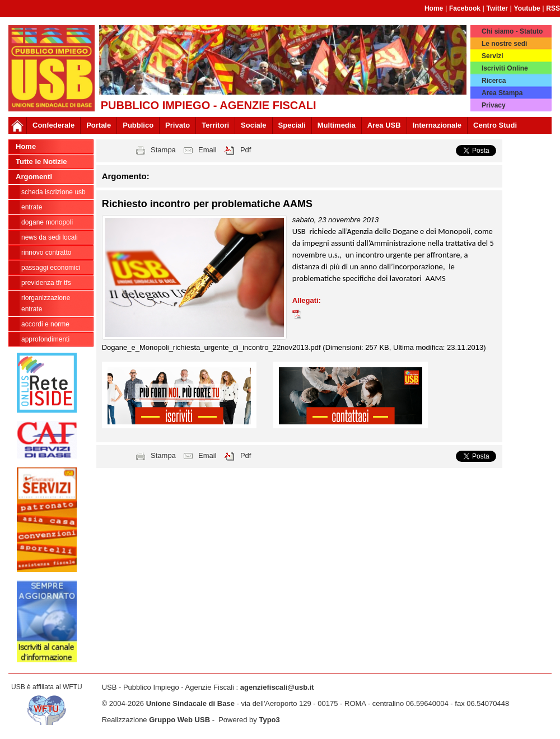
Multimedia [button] (337, 125)
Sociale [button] (254, 125)
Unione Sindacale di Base (190, 703)
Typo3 (269, 720)
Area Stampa (502, 93)
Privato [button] (178, 125)
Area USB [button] (384, 125)
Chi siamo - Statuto (512, 31)
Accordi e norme (45, 324)
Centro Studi (495, 125)
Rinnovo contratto (46, 252)
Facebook (465, 8)
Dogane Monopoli (47, 222)
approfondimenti (45, 339)
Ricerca (494, 81)
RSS (553, 8)
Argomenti (34, 177)
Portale (99, 125)
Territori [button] (215, 125)
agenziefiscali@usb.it (277, 687)
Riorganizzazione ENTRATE (46, 303)
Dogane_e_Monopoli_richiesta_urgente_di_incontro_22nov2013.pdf (213, 347)
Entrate (32, 207)
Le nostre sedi (504, 44)
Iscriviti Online (505, 68)
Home (434, 8)
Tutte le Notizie (41, 162)
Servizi (493, 56)
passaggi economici (51, 268)
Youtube (527, 8)
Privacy (494, 105)
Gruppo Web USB (179, 720)
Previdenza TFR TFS (46, 283)
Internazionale (437, 125)
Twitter (497, 8)
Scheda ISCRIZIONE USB (53, 192)
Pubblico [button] (138, 125)
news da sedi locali (50, 237)
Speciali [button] (292, 125)
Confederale (53, 125)
